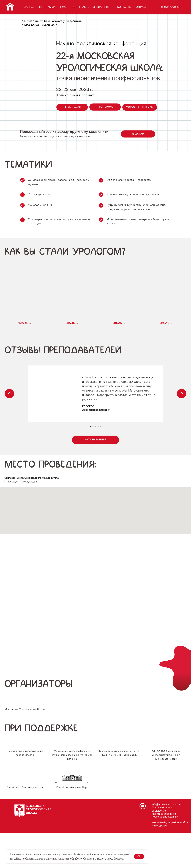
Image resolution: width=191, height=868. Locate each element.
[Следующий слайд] (182, 394)
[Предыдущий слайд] (9, 394)
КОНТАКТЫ (124, 7)
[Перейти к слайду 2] (93, 426)
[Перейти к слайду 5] (101, 426)
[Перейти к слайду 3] (95, 426)
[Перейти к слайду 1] (90, 426)
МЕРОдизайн (160, 860)
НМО (63, 7)
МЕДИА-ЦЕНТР (102, 7)
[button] (25, 323)
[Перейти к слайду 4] (98, 426)
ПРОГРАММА (47, 7)
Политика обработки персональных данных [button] (165, 850)
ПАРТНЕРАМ (79, 7)
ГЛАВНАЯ (29, 7)
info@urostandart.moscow (166, 839)
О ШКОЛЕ (142, 7)
